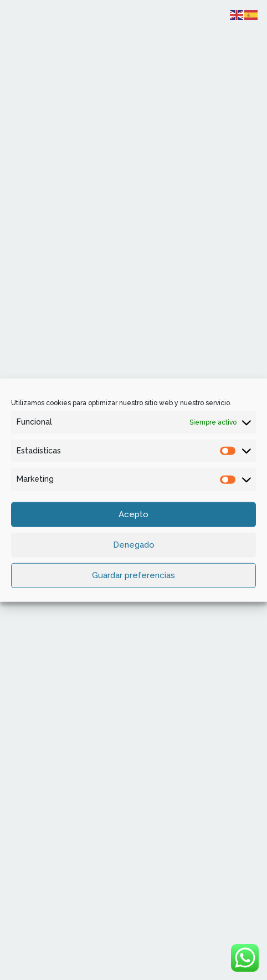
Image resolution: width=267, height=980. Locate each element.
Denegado (134, 545)
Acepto (133, 514)
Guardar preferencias (133, 575)
